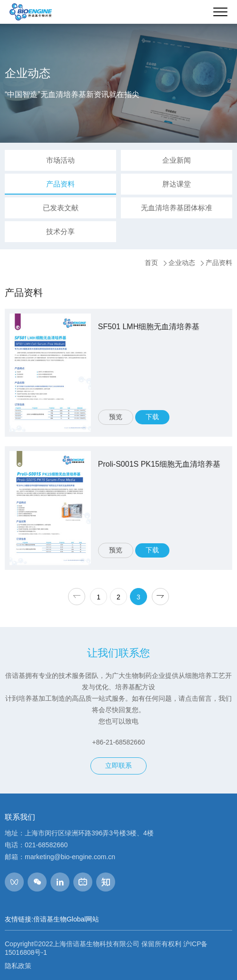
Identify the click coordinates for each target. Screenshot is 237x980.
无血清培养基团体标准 (177, 208)
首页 (151, 263)
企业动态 (182, 263)
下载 (152, 417)
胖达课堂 (177, 184)
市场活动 (60, 160)
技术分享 (60, 231)
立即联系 (118, 765)
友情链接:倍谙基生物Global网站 (52, 919)
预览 (116, 417)
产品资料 (60, 184)
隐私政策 (18, 966)
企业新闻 (177, 160)
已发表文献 (61, 208)
